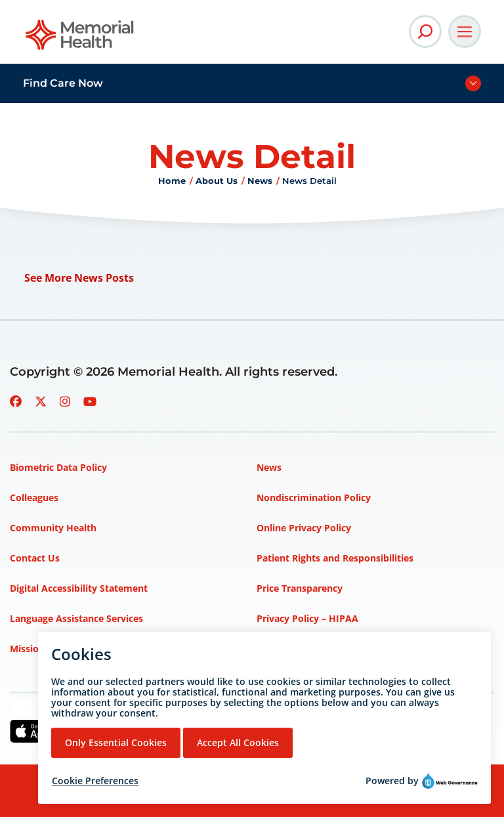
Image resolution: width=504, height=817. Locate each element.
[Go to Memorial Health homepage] (80, 39)
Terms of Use (286, 649)
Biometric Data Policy (58, 467)
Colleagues (34, 497)
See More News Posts (79, 278)
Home (172, 181)
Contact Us (35, 558)
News (260, 181)
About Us (217, 181)
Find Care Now (63, 83)
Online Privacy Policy (304, 528)
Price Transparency (300, 588)
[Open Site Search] (425, 32)
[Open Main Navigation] (465, 32)
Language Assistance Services (76, 618)
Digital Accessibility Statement (79, 588)
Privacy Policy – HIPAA (307, 618)
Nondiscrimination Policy (314, 497)
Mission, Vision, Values (61, 649)
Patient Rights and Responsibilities (335, 558)
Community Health (53, 528)
